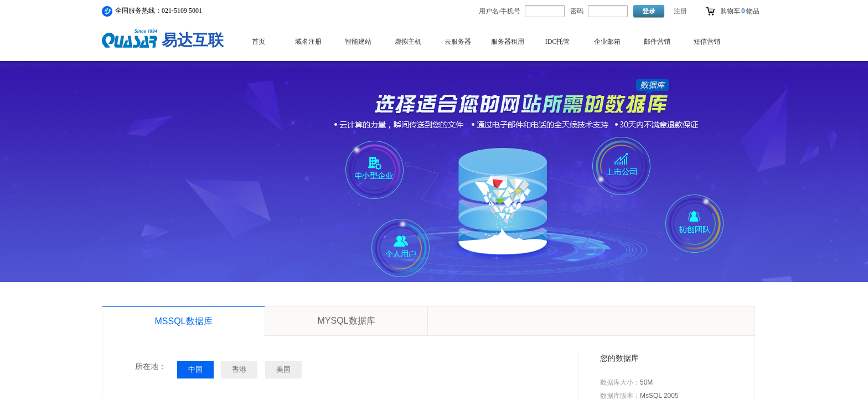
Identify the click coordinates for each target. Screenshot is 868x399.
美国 (283, 369)
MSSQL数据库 (183, 321)
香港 (239, 369)
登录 (649, 11)
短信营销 (707, 42)
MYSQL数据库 (346, 321)
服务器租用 (508, 42)
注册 (680, 11)
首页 (259, 42)
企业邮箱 (607, 42)
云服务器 (458, 42)
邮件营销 (657, 42)
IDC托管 (558, 42)
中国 (195, 369)
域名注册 (308, 42)
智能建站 (358, 42)
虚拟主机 (408, 42)
